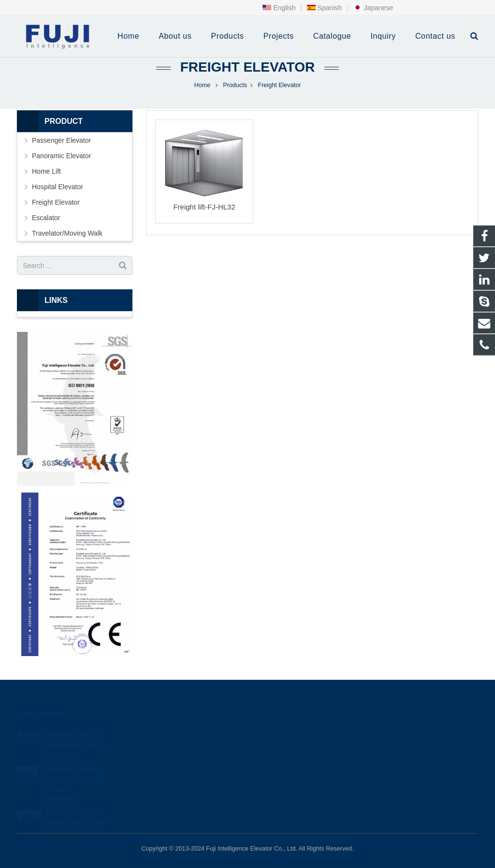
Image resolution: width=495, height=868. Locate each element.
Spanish (324, 8)
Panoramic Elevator (61, 156)
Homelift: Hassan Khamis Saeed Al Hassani (72, 766)
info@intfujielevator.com (298, 762)
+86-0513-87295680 (293, 748)
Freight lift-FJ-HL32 (204, 207)
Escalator (46, 218)
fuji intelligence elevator (297, 776)
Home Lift (46, 171)
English (279, 8)
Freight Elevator (247, 67)
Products (235, 85)
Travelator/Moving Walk (67, 233)
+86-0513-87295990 (292, 733)
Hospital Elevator (58, 187)
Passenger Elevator (61, 140)
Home (203, 85)
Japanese (373, 8)
